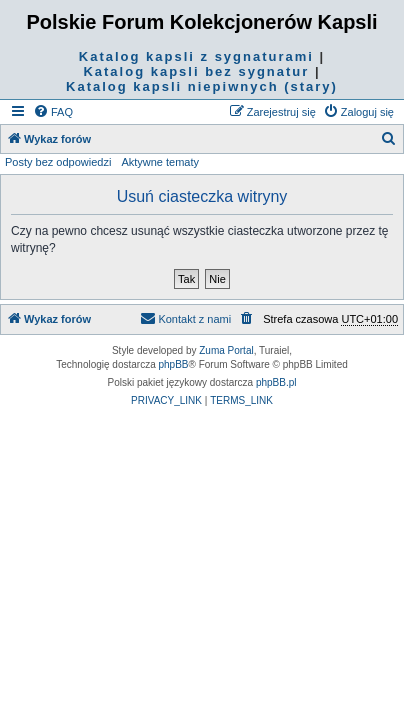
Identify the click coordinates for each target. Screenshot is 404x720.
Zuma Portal (226, 350)
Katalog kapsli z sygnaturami (196, 56)
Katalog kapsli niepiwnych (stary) (202, 86)
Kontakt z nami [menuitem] (185, 318)
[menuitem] (53, 112)
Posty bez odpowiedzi (58, 162)
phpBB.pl (276, 382)
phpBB (174, 364)
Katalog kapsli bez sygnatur (196, 71)
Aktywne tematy (160, 162)
